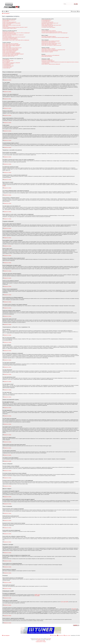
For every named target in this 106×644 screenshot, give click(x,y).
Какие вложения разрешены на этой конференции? (50, 55)
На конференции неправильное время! (9, 34)
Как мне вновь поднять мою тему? (8, 56)
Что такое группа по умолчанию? (47, 26)
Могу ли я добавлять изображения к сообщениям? (11, 63)
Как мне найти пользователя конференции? (49, 44)
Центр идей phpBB (64, 602)
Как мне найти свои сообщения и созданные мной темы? (51, 45)
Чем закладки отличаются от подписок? (48, 49)
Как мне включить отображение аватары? (10, 38)
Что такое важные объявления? (8, 64)
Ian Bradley (49, 639)
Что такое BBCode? (6, 60)
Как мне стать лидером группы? (47, 24)
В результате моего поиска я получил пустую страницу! (51, 43)
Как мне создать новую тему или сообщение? (10, 44)
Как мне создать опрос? (7, 47)
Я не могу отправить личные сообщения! (49, 31)
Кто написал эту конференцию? (47, 60)
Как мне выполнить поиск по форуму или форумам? (51, 41)
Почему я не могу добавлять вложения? (9, 51)
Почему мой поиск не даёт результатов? (49, 42)
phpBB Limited (37, 595)
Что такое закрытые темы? (7, 67)
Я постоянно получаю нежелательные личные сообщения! (52, 32)
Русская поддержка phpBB (41, 641)
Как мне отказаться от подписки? (47, 52)
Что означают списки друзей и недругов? (49, 36)
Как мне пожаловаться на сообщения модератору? (11, 53)
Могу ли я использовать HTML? (8, 61)
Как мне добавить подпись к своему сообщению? (11, 46)
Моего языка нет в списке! (7, 36)
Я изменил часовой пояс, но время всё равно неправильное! (13, 35)
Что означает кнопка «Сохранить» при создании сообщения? (13, 54)
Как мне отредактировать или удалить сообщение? (11, 45)
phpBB (4, 186)
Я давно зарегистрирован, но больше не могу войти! (12, 25)
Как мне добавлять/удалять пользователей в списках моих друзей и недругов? (55, 37)
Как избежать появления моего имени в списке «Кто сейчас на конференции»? (16, 33)
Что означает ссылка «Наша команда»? (48, 27)
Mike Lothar (38, 639)
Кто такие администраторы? (46, 20)
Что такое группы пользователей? (47, 22)
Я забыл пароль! (5, 26)
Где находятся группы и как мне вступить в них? (50, 23)
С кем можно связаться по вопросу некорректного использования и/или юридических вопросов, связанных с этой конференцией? (60, 62)
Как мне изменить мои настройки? (8, 32)
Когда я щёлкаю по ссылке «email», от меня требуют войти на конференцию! (16, 40)
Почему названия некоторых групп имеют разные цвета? (51, 25)
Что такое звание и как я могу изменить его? (10, 39)
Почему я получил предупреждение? (9, 52)
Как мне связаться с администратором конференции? (51, 64)
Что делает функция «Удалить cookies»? (10, 28)
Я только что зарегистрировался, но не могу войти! (11, 23)
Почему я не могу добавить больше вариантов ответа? (12, 48)
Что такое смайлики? (6, 62)
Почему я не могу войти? (7, 24)
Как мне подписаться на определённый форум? (50, 51)
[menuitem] (7, 11)
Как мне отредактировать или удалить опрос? (10, 49)
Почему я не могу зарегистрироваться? (9, 22)
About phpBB (37, 596)
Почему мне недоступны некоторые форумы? (10, 50)
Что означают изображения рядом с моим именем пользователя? (14, 37)
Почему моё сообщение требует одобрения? (10, 55)
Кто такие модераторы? (46, 21)
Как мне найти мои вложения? (47, 56)
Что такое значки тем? (6, 68)
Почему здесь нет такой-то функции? (48, 61)
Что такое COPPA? (6, 21)
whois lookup (74, 609)
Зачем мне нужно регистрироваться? (9, 20)
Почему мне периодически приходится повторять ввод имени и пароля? (15, 27)
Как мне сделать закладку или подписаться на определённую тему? (53, 50)
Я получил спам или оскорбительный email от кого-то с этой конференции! (54, 33)
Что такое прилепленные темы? (8, 66)
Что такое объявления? (7, 65)
